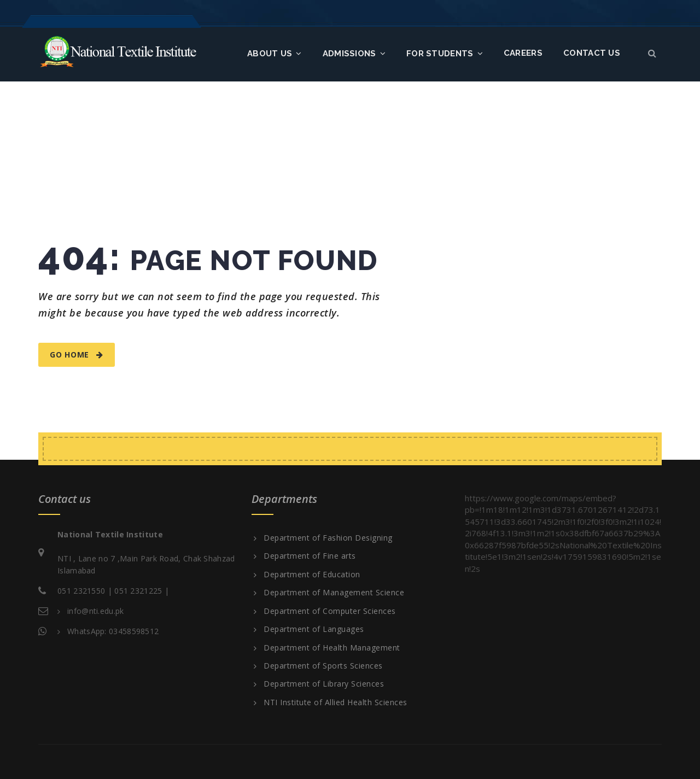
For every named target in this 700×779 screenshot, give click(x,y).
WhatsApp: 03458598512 (113, 631)
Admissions (354, 54)
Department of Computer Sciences (330, 611)
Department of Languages (314, 629)
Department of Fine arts (310, 556)
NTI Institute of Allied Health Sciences (336, 702)
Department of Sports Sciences (323, 666)
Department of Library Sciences (324, 684)
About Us (275, 54)
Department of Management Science (334, 593)
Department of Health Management (332, 648)
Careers (523, 53)
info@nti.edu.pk (96, 611)
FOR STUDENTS (445, 54)
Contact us (592, 53)
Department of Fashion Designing (328, 538)
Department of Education (312, 575)
